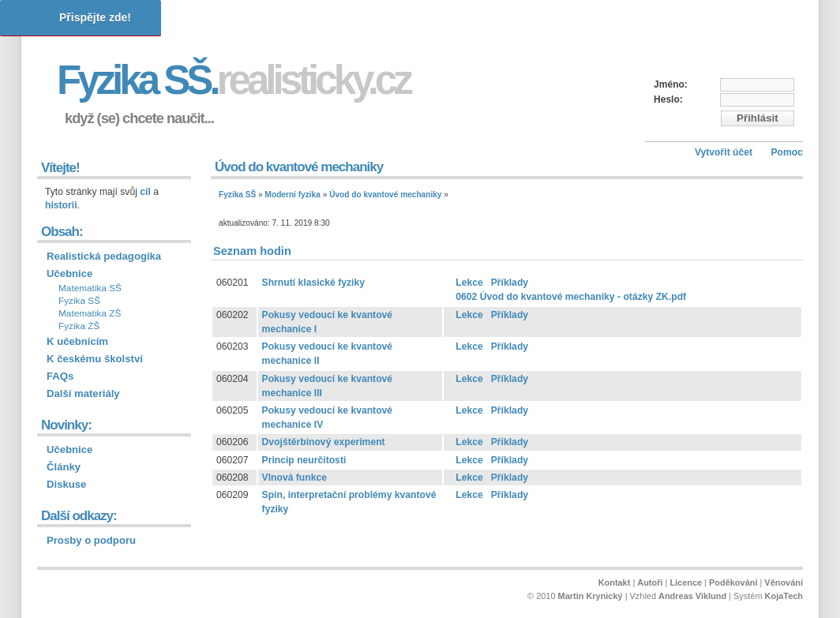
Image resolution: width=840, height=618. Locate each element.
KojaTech (784, 596)
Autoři (650, 582)
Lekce (469, 283)
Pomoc (787, 152)
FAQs (60, 376)
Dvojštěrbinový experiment (324, 442)
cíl (145, 192)
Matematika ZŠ (90, 313)
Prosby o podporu (91, 540)
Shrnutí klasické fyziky (313, 283)
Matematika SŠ (90, 288)
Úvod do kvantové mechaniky (385, 195)
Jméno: (671, 84)
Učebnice (69, 273)
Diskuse (66, 484)
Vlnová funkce (294, 478)
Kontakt (615, 582)
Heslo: (668, 99)
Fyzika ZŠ (79, 326)
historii (61, 205)
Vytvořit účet (724, 152)
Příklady (510, 283)
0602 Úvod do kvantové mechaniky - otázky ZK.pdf (571, 297)
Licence (686, 582)
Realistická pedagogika (104, 256)
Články (64, 467)
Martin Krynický (591, 596)
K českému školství (95, 359)
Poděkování (733, 582)
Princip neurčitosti (304, 460)
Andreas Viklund (692, 596)
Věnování (784, 582)
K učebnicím (77, 341)
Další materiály (83, 393)
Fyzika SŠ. (233, 80)
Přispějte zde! (95, 17)
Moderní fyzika (293, 195)
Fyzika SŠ (237, 195)
